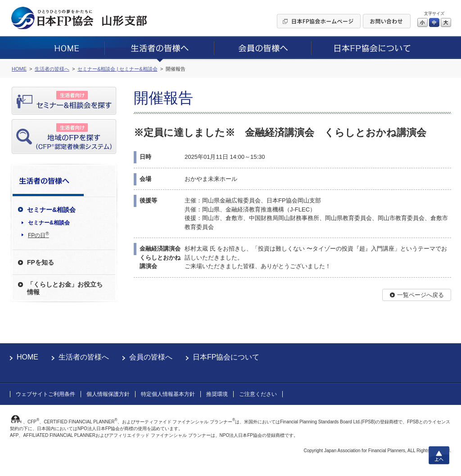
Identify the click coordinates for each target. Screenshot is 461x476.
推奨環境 (217, 394)
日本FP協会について (226, 357)
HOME (27, 357)
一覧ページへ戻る (420, 295)
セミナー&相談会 (49, 223)
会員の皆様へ (151, 357)
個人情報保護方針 (108, 394)
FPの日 (38, 235)
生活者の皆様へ (84, 357)
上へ (439, 455)
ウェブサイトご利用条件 (45, 394)
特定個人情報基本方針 (168, 394)
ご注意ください (258, 394)
